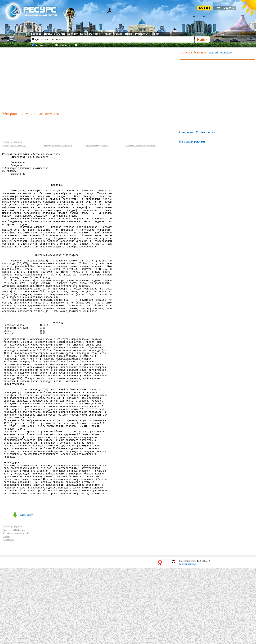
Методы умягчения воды (14, 146)
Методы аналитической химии (58, 146)
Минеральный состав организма (140, 146)
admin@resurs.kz (188, 640)
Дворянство (8, 616)
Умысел (7, 613)
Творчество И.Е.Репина (14, 606)
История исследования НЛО (16, 609)
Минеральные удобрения (96, 146)
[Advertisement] (90, 79)
